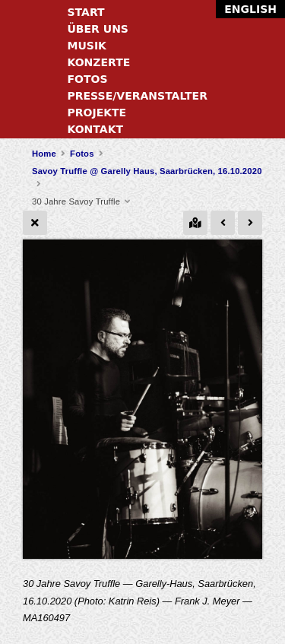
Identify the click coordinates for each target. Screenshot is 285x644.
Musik (87, 46)
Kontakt (96, 129)
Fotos (88, 79)
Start (86, 12)
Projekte (97, 113)
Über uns (98, 29)
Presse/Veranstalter (138, 96)
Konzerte (99, 62)
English (250, 9)
